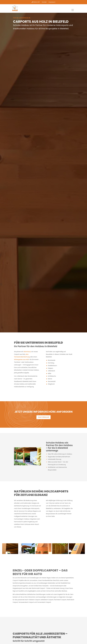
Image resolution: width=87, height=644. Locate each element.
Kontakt (44, 2)
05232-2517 (36, 2)
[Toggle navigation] (73, 10)
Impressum (52, 2)
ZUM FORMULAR (43, 417)
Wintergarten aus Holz (21, 359)
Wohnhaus (27, 352)
